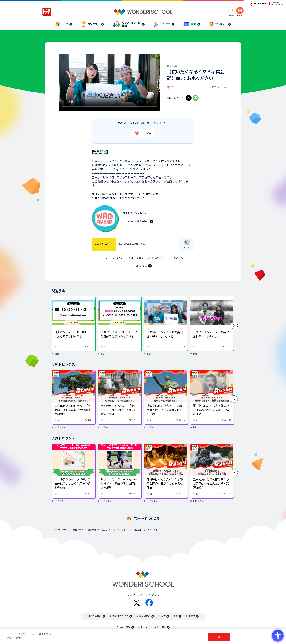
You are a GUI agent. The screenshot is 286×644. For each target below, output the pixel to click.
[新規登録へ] (232, 11)
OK (219, 637)
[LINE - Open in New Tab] (196, 98)
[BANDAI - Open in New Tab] (47, 12)
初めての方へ (95, 616)
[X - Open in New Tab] (189, 98)
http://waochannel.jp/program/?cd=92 (118, 198)
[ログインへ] (240, 11)
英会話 (104, 530)
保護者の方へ (143, 616)
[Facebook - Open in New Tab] (149, 603)
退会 (176, 616)
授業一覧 (92, 530)
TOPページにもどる (147, 519)
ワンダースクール (60, 530)
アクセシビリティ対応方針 (152, 627)
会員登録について (119, 616)
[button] (234, 325)
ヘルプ (162, 616)
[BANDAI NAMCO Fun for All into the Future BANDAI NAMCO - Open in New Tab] (266, 4)
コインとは (141, 266)
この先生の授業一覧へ (137, 221)
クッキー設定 (123, 627)
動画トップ (78, 530)
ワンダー (141, 133)
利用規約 (191, 616)
